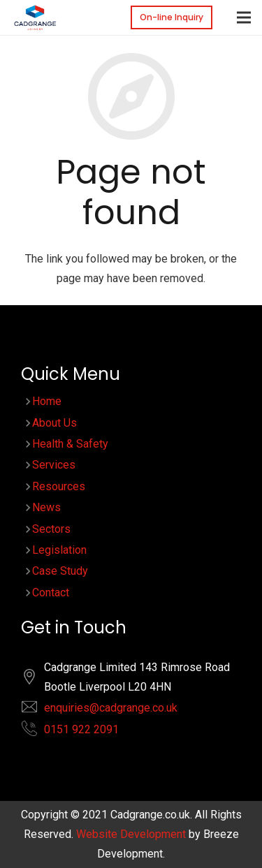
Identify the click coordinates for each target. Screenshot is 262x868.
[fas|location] (36, 680)
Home (47, 401)
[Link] (35, 17)
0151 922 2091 (81, 729)
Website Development (131, 834)
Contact (51, 593)
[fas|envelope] (36, 710)
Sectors (51, 529)
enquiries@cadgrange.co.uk (111, 708)
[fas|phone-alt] (36, 731)
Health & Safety (70, 444)
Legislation (59, 550)
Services (54, 465)
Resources (59, 486)
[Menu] (244, 17)
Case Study (60, 571)
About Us (54, 423)
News (46, 507)
